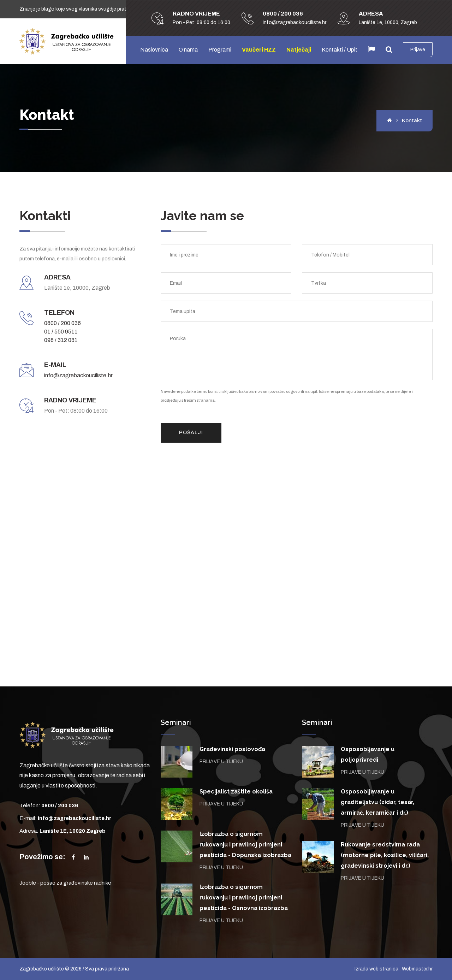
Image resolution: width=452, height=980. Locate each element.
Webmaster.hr (417, 969)
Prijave (418, 50)
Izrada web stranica (376, 969)
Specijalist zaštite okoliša (236, 792)
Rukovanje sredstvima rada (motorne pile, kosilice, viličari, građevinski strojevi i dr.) (385, 855)
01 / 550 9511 (61, 332)
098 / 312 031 (61, 340)
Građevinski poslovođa (232, 749)
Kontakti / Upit (340, 50)
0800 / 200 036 (63, 323)
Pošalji (191, 433)
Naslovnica (154, 50)
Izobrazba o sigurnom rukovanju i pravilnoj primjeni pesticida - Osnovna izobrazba (244, 898)
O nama (188, 50)
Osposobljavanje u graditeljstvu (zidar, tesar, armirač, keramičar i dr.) (377, 802)
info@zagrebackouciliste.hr (78, 375)
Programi (220, 50)
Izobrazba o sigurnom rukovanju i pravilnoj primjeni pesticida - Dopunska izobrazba (245, 845)
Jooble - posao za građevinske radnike (65, 883)
